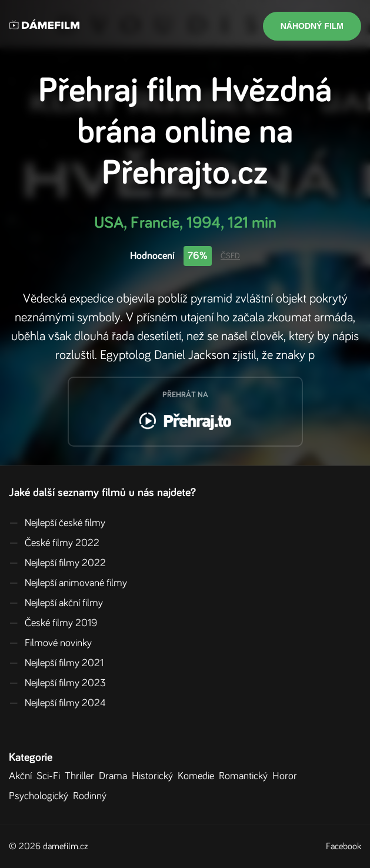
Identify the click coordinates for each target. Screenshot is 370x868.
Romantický (246, 776)
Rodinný (92, 796)
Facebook (344, 846)
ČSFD (230, 256)
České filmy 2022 (54, 543)
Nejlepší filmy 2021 (56, 663)
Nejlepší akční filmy (56, 603)
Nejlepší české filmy (57, 523)
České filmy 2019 (53, 623)
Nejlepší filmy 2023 (57, 683)
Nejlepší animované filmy (68, 583)
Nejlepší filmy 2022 (57, 563)
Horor (287, 776)
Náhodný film (312, 26)
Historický (155, 776)
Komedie (198, 776)
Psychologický (41, 796)
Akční (23, 776)
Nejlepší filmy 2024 (57, 703)
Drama (115, 776)
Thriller (82, 776)
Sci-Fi (51, 776)
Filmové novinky (50, 643)
